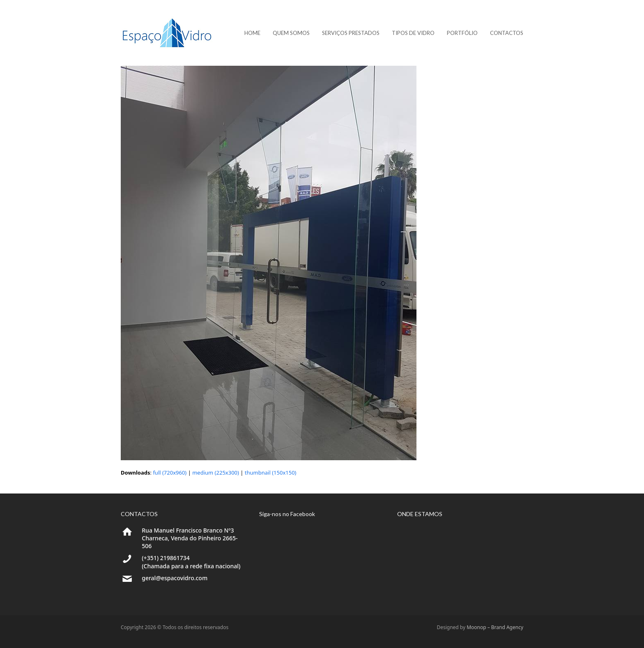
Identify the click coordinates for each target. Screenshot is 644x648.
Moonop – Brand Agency (495, 627)
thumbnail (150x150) (271, 473)
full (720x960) (170, 473)
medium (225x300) (216, 473)
